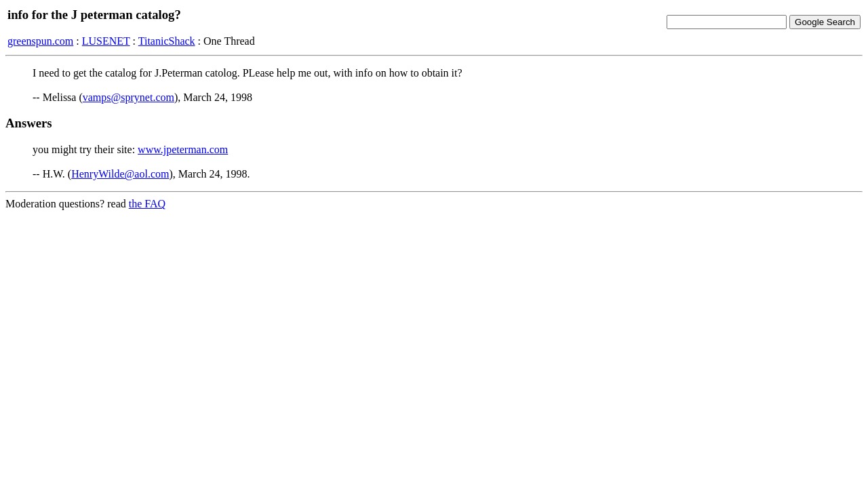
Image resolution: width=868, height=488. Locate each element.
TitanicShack (167, 41)
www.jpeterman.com (183, 149)
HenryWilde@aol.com (120, 174)
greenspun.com (40, 41)
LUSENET (106, 41)
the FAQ (147, 204)
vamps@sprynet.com (129, 97)
